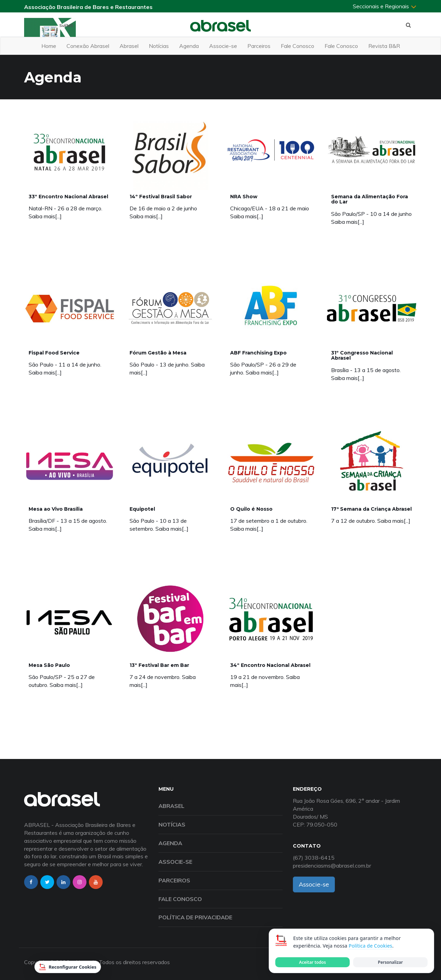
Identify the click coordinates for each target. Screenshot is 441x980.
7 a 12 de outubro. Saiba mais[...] (371, 521)
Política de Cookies (370, 946)
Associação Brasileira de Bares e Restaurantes (88, 7)
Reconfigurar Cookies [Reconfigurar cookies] (68, 967)
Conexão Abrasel (88, 46)
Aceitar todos (312, 962)
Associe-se (223, 46)
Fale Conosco (298, 46)
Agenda (189, 46)
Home (49, 46)
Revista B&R (384, 46)
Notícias (159, 46)
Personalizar (390, 962)
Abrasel (129, 46)
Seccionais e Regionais (385, 6)
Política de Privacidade (195, 917)
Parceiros (259, 46)
